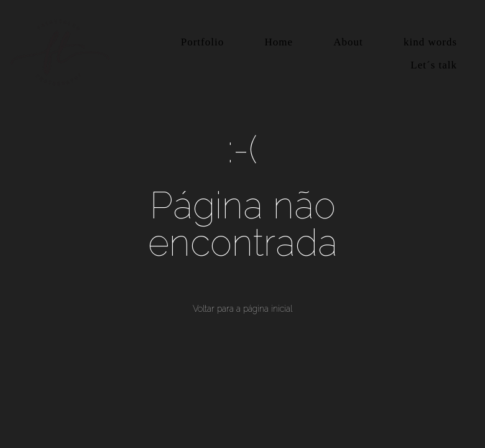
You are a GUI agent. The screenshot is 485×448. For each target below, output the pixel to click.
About (348, 42)
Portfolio (202, 42)
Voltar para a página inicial (242, 309)
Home (279, 42)
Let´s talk (434, 65)
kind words (430, 42)
